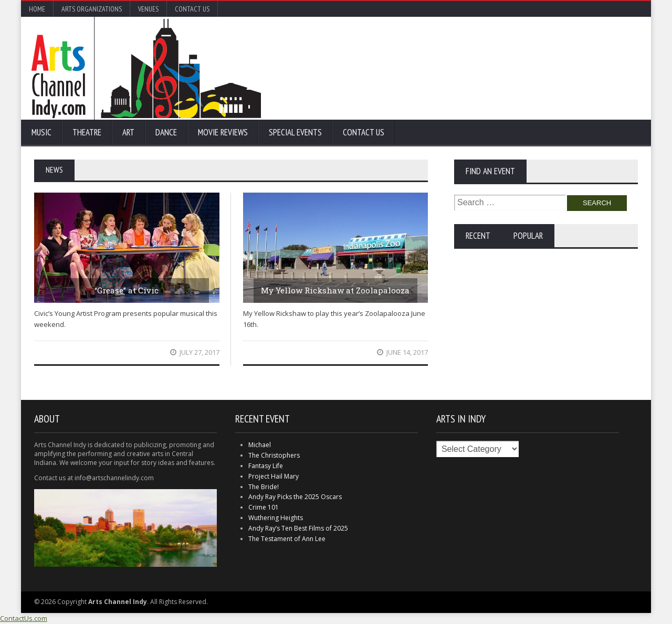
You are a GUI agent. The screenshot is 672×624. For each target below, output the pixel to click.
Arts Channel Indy (146, 68)
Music (41, 132)
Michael (260, 445)
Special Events (295, 132)
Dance (166, 132)
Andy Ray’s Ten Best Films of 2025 (298, 528)
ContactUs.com (24, 618)
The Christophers (274, 455)
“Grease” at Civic (127, 290)
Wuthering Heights (276, 518)
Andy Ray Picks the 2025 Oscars (295, 497)
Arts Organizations (92, 9)
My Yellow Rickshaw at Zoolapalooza (335, 290)
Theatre (87, 132)
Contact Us (192, 9)
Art (128, 132)
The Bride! (264, 487)
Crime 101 (264, 507)
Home (37, 9)
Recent (478, 236)
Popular (528, 236)
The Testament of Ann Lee (287, 539)
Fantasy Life (266, 466)
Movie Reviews (223, 132)
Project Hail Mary (274, 476)
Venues (148, 9)
